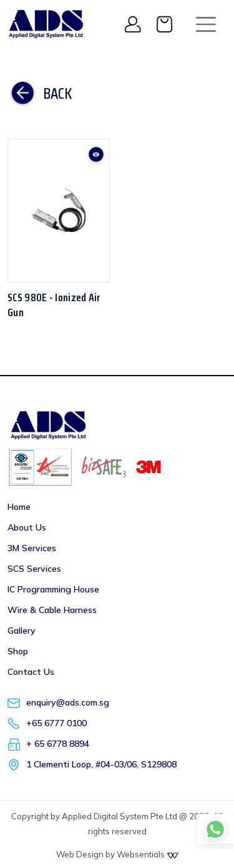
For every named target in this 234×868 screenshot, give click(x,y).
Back (40, 94)
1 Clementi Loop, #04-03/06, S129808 (101, 764)
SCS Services (34, 569)
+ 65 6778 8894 (58, 744)
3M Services (32, 548)
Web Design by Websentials (117, 854)
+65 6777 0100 (56, 723)
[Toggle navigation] (206, 24)
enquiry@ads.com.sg (68, 702)
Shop (18, 651)
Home (19, 507)
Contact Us (31, 672)
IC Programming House (53, 589)
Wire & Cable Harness (52, 610)
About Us (27, 527)
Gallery (22, 631)
